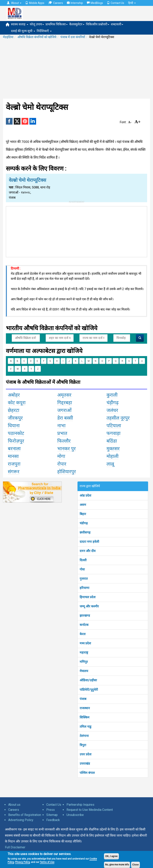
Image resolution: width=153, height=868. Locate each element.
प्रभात (62, 433)
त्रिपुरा (83, 745)
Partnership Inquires (80, 805)
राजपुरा (14, 464)
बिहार (83, 514)
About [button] (14, 3)
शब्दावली (117, 24)
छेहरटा (14, 410)
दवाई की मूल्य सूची (23, 31)
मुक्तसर (113, 449)
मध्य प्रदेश (85, 643)
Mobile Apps (35, 3)
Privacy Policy (22, 862)
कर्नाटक (84, 625)
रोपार (62, 464)
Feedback (53, 820)
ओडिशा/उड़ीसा (88, 680)
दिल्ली (83, 560)
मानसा (13, 456)
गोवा (82, 569)
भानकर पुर (66, 449)
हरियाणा (84, 588)
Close (135, 865)
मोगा (61, 456)
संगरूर (14, 472)
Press (51, 810)
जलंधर (112, 410)
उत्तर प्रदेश (86, 754)
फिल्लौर (64, 441)
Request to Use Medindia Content (90, 810)
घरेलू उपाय (37, 24)
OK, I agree (111, 856)
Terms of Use (47, 862)
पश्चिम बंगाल (87, 773)
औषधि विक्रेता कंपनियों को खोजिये (37, 37)
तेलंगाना (84, 736)
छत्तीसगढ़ (85, 532)
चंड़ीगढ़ (113, 403)
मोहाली (112, 456)
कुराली (112, 395)
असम (83, 505)
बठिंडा (112, 441)
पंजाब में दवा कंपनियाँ (73, 37)
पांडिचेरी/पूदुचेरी (89, 690)
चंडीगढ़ (84, 523)
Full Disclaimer (15, 847)
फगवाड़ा (113, 433)
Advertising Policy (21, 820)
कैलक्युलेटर (77, 24)
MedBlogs (95, 3)
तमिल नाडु (86, 727)
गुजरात (84, 579)
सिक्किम (85, 717)
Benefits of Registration (25, 815)
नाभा (61, 426)
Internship (75, 3)
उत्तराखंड (85, 764)
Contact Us (116, 3)
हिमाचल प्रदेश (88, 597)
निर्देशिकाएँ (44, 31)
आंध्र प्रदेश (85, 496)
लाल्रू (110, 464)
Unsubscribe (75, 815)
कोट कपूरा (17, 403)
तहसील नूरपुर (118, 418)
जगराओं (64, 410)
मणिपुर (84, 662)
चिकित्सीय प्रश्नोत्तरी (98, 24)
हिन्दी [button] (132, 3)
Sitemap (52, 815)
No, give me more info (117, 865)
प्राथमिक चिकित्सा (57, 24)
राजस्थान (85, 708)
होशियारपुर (67, 472)
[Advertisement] (76, 69)
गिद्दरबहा (65, 403)
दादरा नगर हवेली (89, 542)
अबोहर (14, 395)
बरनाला (14, 449)
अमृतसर (64, 395)
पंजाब (83, 699)
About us (14, 805)
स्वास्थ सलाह (20, 24)
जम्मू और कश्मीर (89, 606)
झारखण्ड (85, 616)
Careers (56, 3)
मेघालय (84, 671)
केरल (83, 634)
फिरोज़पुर (16, 441)
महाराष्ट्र (84, 653)
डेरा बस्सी (65, 418)
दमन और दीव (88, 551)
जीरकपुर (15, 418)
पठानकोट (16, 433)
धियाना (14, 426)
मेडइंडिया (8, 37)
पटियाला (114, 426)
